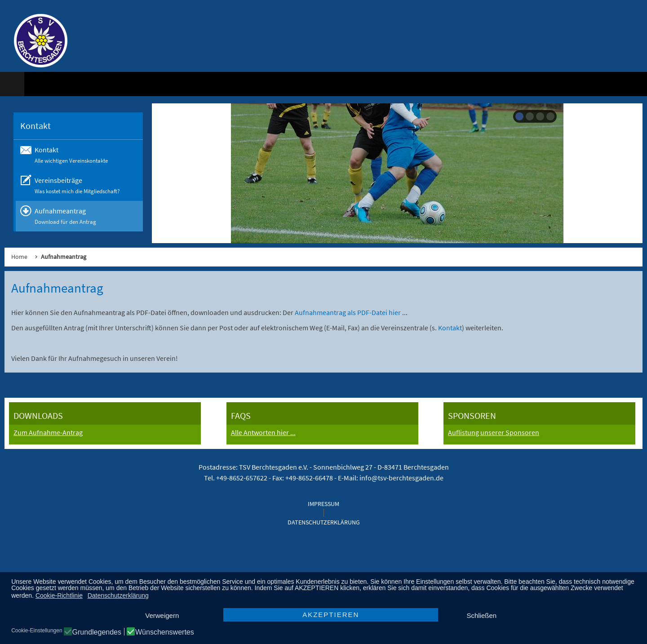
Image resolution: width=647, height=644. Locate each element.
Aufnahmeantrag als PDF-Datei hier (348, 312)
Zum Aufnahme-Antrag (48, 432)
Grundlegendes (97, 632)
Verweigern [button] (162, 615)
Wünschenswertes (165, 632)
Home (19, 257)
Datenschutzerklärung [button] (118, 595)
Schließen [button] (481, 615)
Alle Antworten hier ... (263, 432)
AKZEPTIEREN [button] (331, 615)
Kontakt (450, 328)
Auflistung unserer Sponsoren (494, 432)
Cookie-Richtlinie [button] (59, 595)
